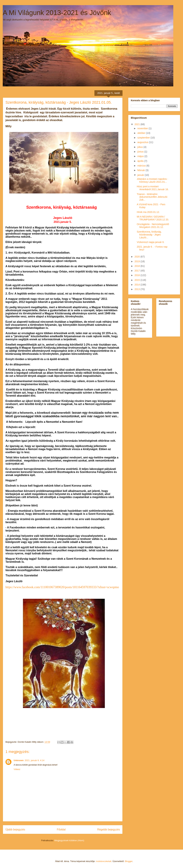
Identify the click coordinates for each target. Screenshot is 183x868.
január (141, 175)
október (142, 133)
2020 (138, 257)
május (141, 156)
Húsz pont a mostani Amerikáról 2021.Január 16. (153, 188)
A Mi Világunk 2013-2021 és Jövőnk (57, 13)
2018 (138, 266)
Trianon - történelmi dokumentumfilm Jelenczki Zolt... (152, 197)
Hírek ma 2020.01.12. (148, 212)
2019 (138, 261)
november (143, 128)
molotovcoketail (104, 861)
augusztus (143, 142)
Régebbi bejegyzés (109, 830)
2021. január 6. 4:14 (35, 760)
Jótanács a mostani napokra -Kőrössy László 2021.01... (152, 180)
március (142, 166)
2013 (138, 289)
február (141, 170)
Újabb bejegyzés (15, 830)
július (140, 147)
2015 (138, 280)
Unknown (19, 760)
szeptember (144, 138)
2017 (138, 271)
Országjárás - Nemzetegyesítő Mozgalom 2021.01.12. (153, 226)
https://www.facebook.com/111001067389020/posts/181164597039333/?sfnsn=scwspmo (62, 587)
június (141, 152)
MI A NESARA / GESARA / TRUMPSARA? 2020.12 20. (153, 218)
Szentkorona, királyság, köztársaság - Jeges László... (149, 235)
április (141, 161)
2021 (138, 124)
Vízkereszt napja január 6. (151, 242)
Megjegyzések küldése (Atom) (69, 840)
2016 (138, 275)
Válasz (17, 769)
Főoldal (61, 830)
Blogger (129, 861)
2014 (138, 285)
